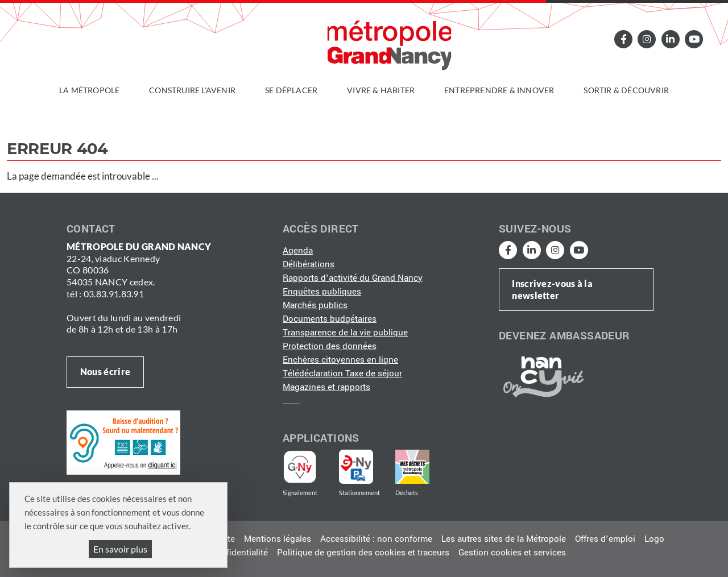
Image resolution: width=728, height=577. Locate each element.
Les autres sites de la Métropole (504, 539)
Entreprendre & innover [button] (499, 90)
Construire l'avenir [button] (192, 90)
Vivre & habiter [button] (381, 90)
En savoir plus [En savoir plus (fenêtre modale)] (120, 549)
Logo (654, 539)
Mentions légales (278, 539)
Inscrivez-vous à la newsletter (552, 289)
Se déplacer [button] (291, 90)
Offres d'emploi (605, 539)
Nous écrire (105, 371)
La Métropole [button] (89, 90)
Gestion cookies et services (512, 553)
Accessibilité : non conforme (376, 539)
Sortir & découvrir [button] (626, 90)
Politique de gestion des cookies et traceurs (363, 553)
